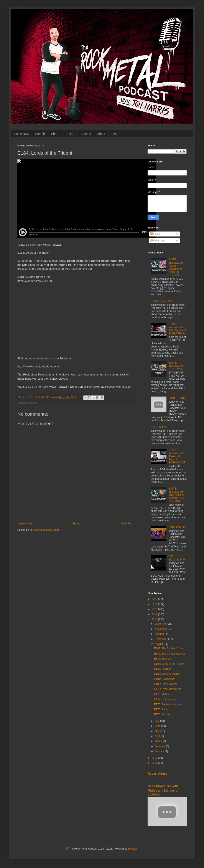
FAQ (115, 134)
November (161, 629)
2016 (155, 763)
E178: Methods (163, 694)
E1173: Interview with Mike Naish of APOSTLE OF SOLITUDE (177, 495)
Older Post (127, 524)
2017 (155, 758)
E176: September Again (168, 704)
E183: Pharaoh (163, 669)
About (101, 134)
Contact (86, 134)
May (158, 731)
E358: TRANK (177, 398)
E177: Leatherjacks (165, 699)
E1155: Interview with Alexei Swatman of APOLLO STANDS (177, 267)
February (160, 746)
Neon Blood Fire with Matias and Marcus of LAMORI (163, 790)
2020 (155, 609)
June (158, 726)
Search (40, 134)
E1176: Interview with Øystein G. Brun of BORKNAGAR (177, 456)
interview (32, 403)
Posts (155, 234)
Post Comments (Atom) (47, 530)
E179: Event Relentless (168, 689)
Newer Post (25, 524)
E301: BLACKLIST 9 (177, 558)
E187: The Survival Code (169, 648)
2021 (155, 604)
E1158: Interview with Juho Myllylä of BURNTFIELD (177, 329)
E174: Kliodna (162, 714)
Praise (70, 134)
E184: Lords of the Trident (169, 664)
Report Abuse (157, 774)
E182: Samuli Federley (167, 674)
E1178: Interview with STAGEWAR (177, 366)
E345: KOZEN (177, 527)
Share (55, 134)
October (160, 634)
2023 (155, 599)
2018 (155, 619)
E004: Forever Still (162, 301)
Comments (158, 241)
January (160, 751)
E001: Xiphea (159, 427)
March (159, 741)
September (161, 639)
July (157, 721)
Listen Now (21, 134)
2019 (155, 614)
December (161, 624)
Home (77, 524)
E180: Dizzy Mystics (166, 684)
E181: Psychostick (165, 679)
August (159, 644)
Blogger (132, 849)
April (158, 736)
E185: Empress (163, 659)
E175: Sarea (161, 709)
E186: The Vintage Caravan (170, 654)
